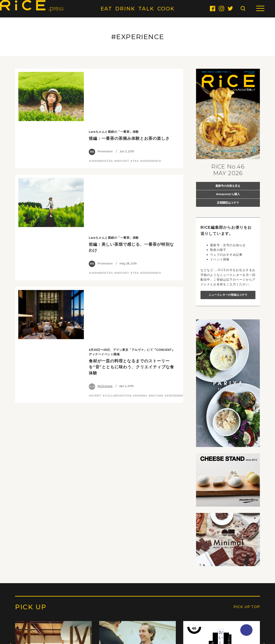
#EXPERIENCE (150, 105)
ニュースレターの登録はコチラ (228, 295)
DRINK (125, 9)
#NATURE (156, 244)
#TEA (135, 105)
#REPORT (122, 105)
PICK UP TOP (247, 607)
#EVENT (95, 244)
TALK (146, 9)
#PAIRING (140, 244)
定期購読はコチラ (228, 203)
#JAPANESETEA (101, 105)
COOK (166, 9)
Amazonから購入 (228, 194)
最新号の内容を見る (228, 186)
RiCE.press (101, 234)
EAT (106, 9)
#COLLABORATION (117, 244)
